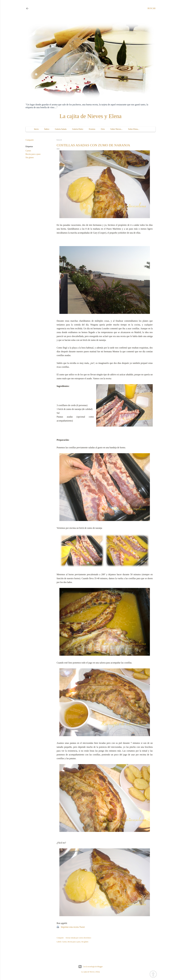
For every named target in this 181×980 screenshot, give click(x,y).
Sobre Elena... (134, 129)
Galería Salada (61, 129)
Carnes (28, 151)
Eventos (92, 129)
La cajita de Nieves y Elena (91, 116)
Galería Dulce (78, 129)
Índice (47, 129)
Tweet (82, 927)
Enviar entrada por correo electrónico (78, 938)
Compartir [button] (30, 140)
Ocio (103, 129)
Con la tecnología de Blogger (91, 967)
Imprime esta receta (70, 927)
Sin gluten (30, 157)
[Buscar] (151, 8)
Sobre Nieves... (117, 129)
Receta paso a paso (33, 154)
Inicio (36, 129)
